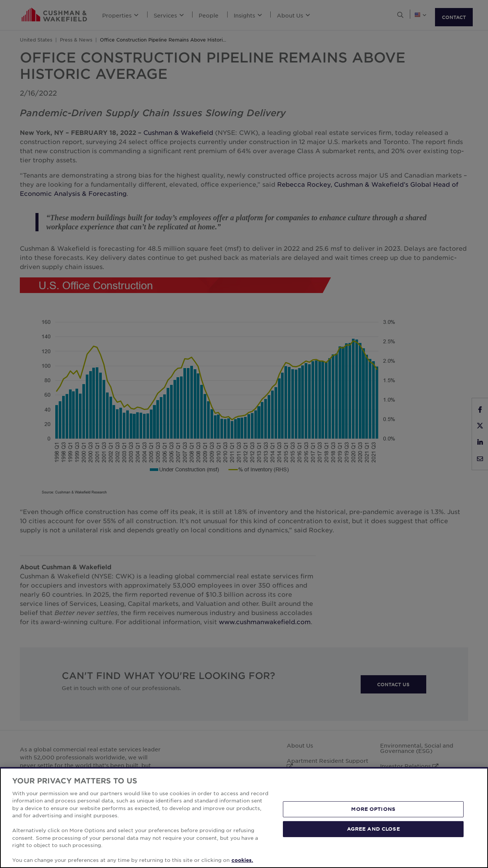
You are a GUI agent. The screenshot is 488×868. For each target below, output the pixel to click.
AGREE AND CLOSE (373, 829)
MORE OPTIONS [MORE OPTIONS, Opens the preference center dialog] (373, 809)
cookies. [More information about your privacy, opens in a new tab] (242, 860)
